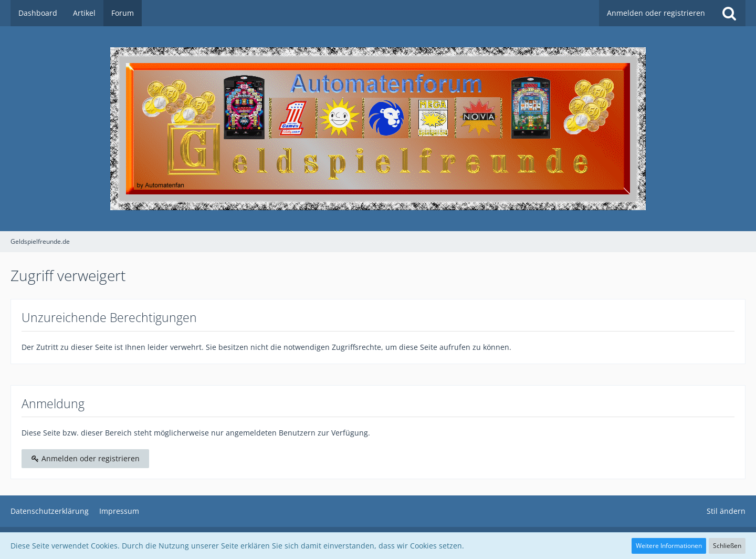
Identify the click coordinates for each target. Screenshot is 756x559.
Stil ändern (726, 511)
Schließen (727, 546)
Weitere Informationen (669, 546)
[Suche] (729, 13)
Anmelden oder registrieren (656, 13)
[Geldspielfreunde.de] (378, 129)
